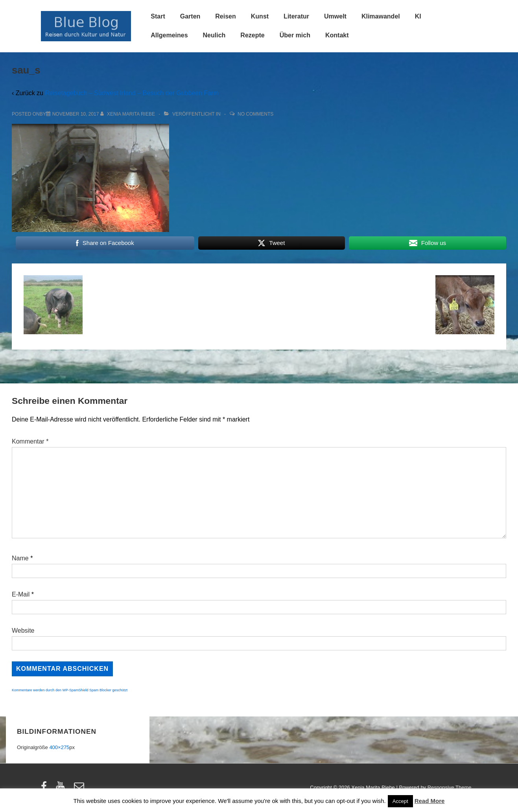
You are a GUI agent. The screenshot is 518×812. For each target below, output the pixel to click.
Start (158, 16)
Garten (190, 16)
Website (23, 631)
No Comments (255, 114)
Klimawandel (381, 16)
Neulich (214, 35)
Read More (430, 801)
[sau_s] (76, 114)
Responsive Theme (450, 787)
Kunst (260, 16)
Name (20, 558)
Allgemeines (169, 35)
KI (418, 16)
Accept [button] (400, 801)
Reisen (225, 16)
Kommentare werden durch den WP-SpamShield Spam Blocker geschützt (70, 690)
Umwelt (335, 16)
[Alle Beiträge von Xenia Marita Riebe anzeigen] (128, 114)
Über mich (295, 35)
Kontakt (337, 35)
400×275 (59, 747)
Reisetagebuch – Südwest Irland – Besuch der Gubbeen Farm (132, 93)
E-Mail (21, 594)
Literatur (296, 16)
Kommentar (30, 441)
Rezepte (252, 35)
